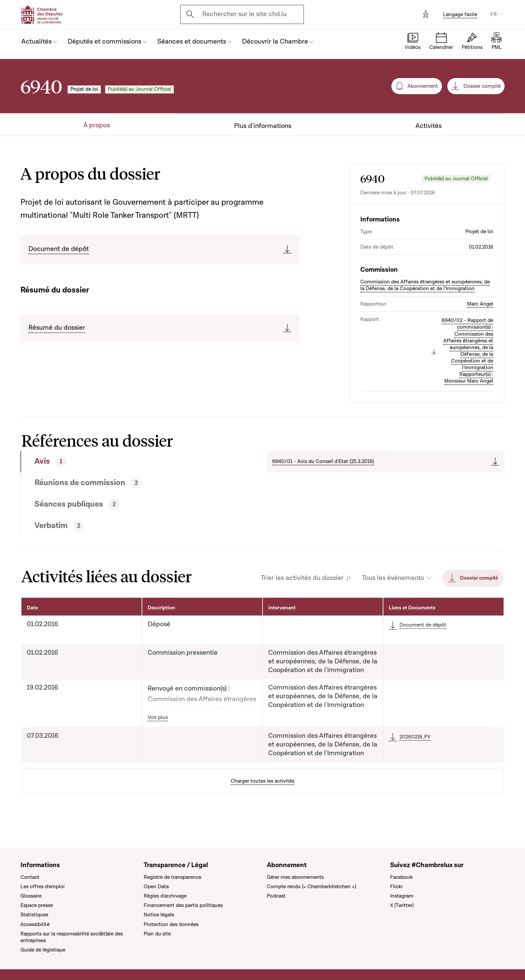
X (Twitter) (402, 905)
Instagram (402, 896)
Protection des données (171, 924)
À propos (97, 125)
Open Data (156, 887)
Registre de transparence (172, 877)
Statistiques (34, 915)
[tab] (119, 462)
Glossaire (31, 896)
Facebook (401, 877)
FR (494, 14)
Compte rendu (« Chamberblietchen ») (311, 887)
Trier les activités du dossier (302, 578)
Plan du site (157, 934)
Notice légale (159, 915)
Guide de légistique (43, 950)
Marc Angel (480, 304)
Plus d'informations (263, 126)
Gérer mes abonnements (295, 877)
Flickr (396, 887)
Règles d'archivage (165, 896)
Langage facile (460, 14)
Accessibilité (35, 924)
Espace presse (37, 905)
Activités (429, 126)
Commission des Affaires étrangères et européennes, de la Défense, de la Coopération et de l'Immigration (425, 285)
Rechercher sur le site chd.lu (244, 14)
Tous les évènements (393, 578)
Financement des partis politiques (183, 905)
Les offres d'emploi (43, 887)
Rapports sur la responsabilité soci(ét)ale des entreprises (72, 937)
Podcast (276, 896)
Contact (30, 877)
